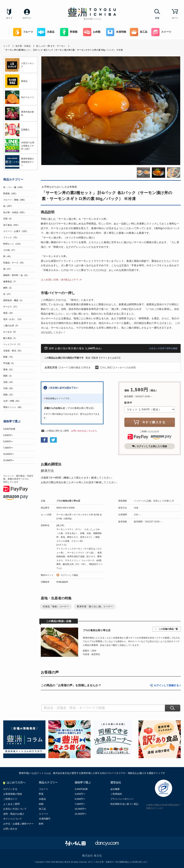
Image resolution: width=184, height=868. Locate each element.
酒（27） (8, 269)
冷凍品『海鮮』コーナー (56, 606)
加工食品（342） (11, 225)
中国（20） (9, 388)
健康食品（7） (10, 282)
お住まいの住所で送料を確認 (163, 348)
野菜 (41, 794)
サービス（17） (11, 307)
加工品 (139, 32)
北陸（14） (9, 382)
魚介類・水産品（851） (15, 212)
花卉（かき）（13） (13, 319)
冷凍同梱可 (45, 819)
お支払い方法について (15, 809)
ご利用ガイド (10, 799)
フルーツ (23, 32)
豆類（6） (8, 219)
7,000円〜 (8, 448)
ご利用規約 (116, 794)
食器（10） (9, 313)
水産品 (46, 32)
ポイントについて (13, 819)
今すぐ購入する (149, 422)
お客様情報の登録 (13, 794)
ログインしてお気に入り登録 (149, 446)
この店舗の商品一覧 (168, 629)
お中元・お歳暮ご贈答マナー (18, 824)
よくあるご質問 (11, 804)
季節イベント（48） (13, 407)
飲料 (41, 824)
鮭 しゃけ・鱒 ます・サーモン (51, 46)
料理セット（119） (13, 244)
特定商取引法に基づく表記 (124, 804)
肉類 (41, 804)
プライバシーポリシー (122, 799)
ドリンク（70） (11, 238)
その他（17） (10, 250)
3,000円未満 (9, 429)
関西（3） (8, 376)
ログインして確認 (69, 575)
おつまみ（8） (10, 332)
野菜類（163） (10, 194)
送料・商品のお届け (14, 814)
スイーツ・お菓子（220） (16, 231)
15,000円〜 (9, 460)
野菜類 (69, 32)
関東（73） (9, 357)
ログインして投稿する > (167, 685)
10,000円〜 (9, 454)
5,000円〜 (8, 442)
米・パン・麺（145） (14, 187)
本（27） (8, 294)
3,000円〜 (8, 435)
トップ (6, 46)
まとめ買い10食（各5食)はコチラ (60, 280)
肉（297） (8, 206)
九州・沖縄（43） (12, 401)
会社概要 (115, 789)
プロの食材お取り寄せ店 (68, 501)
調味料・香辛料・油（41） (16, 275)
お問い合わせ (10, 829)
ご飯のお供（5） (11, 326)
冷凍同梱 (116, 32)
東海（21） (9, 370)
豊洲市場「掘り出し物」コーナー (95, 606)
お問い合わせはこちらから (84, 431)
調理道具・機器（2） (14, 300)
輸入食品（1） (10, 338)
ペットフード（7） (12, 344)
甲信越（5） (9, 363)
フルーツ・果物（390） (15, 200)
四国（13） (9, 395)
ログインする (10, 789)
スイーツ (161, 32)
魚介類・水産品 (23, 46)
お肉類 (92, 32)
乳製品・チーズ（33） (14, 263)
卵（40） (8, 256)
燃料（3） (8, 288)
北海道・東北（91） (13, 351)
